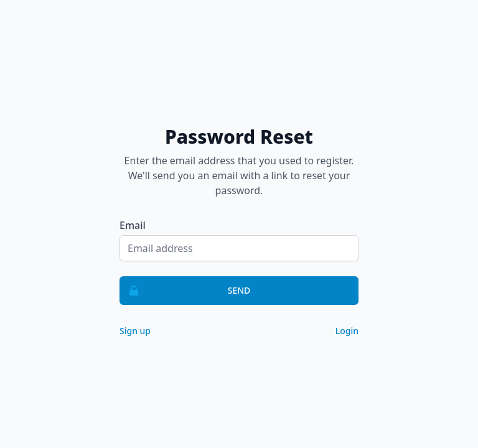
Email (133, 225)
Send (185, 291)
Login (347, 331)
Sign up (135, 331)
